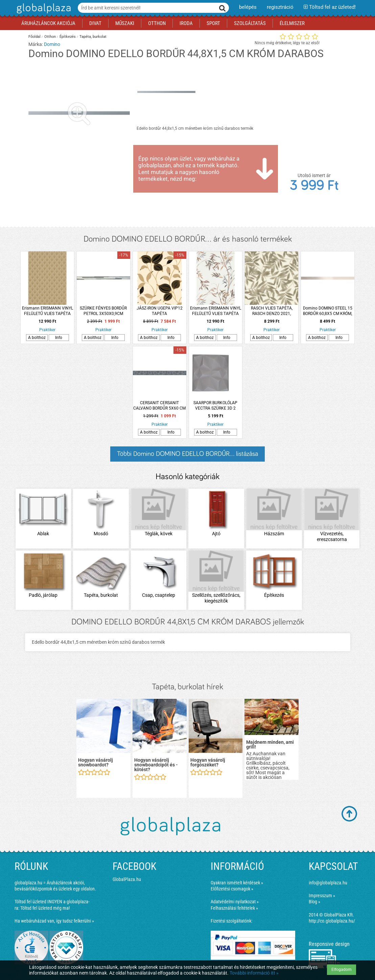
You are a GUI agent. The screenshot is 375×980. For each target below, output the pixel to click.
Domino (52, 44)
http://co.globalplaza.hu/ (332, 921)
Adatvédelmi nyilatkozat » (235, 902)
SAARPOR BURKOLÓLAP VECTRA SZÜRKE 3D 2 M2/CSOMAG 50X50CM (215, 406)
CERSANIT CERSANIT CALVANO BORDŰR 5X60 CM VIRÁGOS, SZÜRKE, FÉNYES (159, 406)
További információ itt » (254, 973)
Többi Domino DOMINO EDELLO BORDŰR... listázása (187, 454)
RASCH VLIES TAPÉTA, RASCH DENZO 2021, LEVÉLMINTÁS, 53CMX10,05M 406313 (272, 311)
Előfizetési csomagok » (232, 889)
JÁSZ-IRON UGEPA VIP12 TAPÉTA (160, 311)
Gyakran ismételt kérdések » (237, 883)
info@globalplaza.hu (328, 883)
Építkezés (68, 37)
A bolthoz (37, 338)
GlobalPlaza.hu (127, 879)
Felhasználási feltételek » (234, 908)
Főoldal (34, 37)
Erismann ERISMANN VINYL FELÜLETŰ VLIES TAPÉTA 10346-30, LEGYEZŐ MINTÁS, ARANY (48, 311)
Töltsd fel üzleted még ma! (45, 908)
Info (59, 338)
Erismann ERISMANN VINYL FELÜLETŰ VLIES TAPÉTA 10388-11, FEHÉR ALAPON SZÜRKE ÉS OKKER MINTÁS (216, 311)
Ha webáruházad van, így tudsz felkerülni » (54, 921)
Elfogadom (342, 970)
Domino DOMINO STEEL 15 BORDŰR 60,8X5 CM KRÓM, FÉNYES (328, 311)
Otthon (50, 37)
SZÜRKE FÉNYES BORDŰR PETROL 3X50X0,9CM (103, 311)
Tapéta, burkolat (93, 37)
